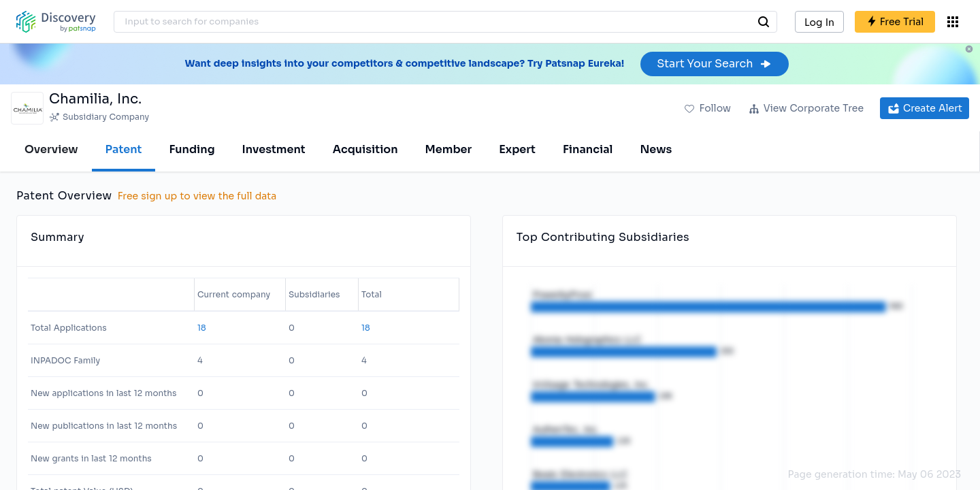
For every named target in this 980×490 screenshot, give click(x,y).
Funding (192, 149)
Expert (517, 149)
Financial (588, 149)
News (656, 149)
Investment (274, 149)
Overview (51, 149)
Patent (124, 149)
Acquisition (365, 149)
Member (449, 149)
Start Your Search (714, 64)
